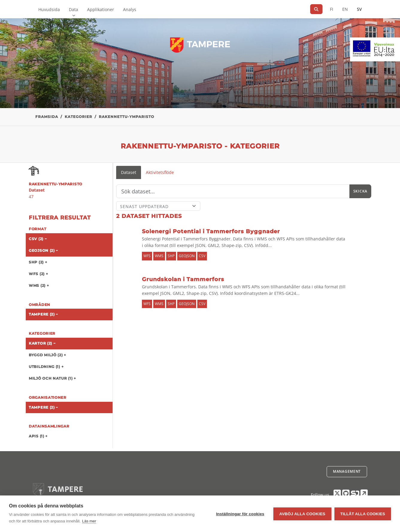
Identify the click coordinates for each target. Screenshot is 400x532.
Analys (130, 9)
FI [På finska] (332, 9)
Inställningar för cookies (240, 514)
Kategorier (78, 117)
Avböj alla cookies (302, 514)
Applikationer (101, 9)
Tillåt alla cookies (363, 514)
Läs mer (89, 521)
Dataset (129, 172)
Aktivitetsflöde (160, 172)
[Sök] (316, 9)
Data (74, 9)
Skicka (360, 191)
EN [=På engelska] (345, 9)
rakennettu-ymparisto (126, 117)
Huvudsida (49, 9)
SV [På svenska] (359, 9)
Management (347, 471)
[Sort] (158, 206)
